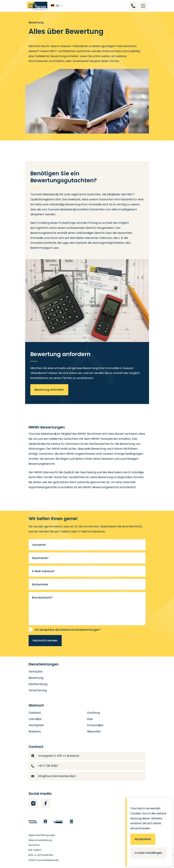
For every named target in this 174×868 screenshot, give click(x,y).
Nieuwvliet (94, 731)
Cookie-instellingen (148, 853)
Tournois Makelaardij (47, 860)
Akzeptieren (143, 839)
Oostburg (93, 713)
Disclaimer (34, 845)
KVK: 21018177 (35, 850)
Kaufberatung (38, 684)
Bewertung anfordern (49, 390)
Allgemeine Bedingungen (42, 835)
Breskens (35, 731)
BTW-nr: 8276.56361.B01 (41, 855)
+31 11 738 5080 (45, 766)
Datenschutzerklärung (40, 840)
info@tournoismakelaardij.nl (54, 776)
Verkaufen (36, 672)
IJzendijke (35, 719)
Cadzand (35, 713)
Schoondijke (95, 725)
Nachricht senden (45, 640)
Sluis (90, 719)
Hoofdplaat (36, 725)
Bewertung (36, 678)
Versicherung (38, 690)
